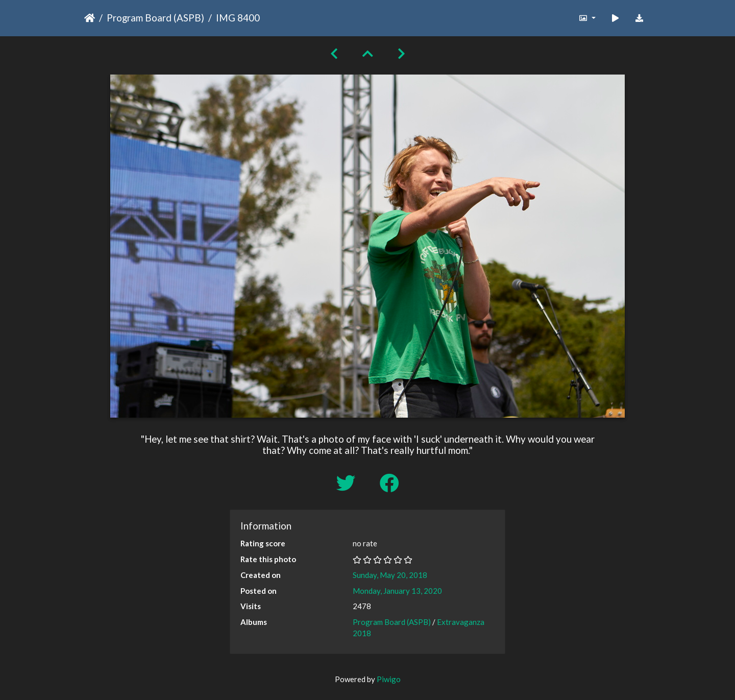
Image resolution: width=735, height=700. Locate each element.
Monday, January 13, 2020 (397, 591)
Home (90, 18)
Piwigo (389, 679)
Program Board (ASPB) (155, 18)
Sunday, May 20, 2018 (390, 575)
